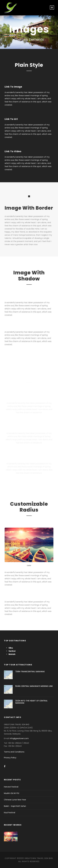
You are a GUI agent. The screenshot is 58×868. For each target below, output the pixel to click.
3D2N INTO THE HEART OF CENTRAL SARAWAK (31, 702)
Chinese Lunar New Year (15, 800)
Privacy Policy (10, 758)
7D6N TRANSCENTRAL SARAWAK (30, 672)
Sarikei (12, 651)
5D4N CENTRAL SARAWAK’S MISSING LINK (34, 686)
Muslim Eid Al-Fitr (12, 793)
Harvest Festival (11, 787)
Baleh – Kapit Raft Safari (15, 806)
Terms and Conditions (14, 752)
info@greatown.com (19, 738)
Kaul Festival (10, 813)
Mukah (12, 654)
